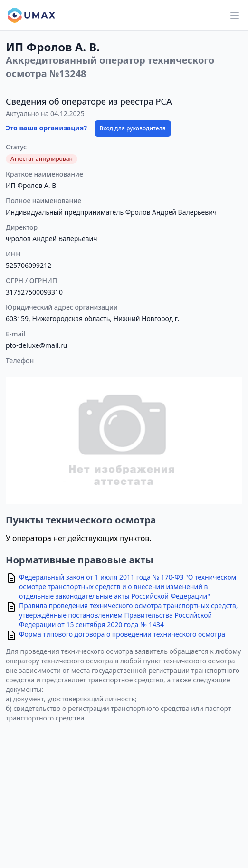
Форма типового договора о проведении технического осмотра (122, 634)
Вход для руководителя (133, 128)
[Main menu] (235, 15)
